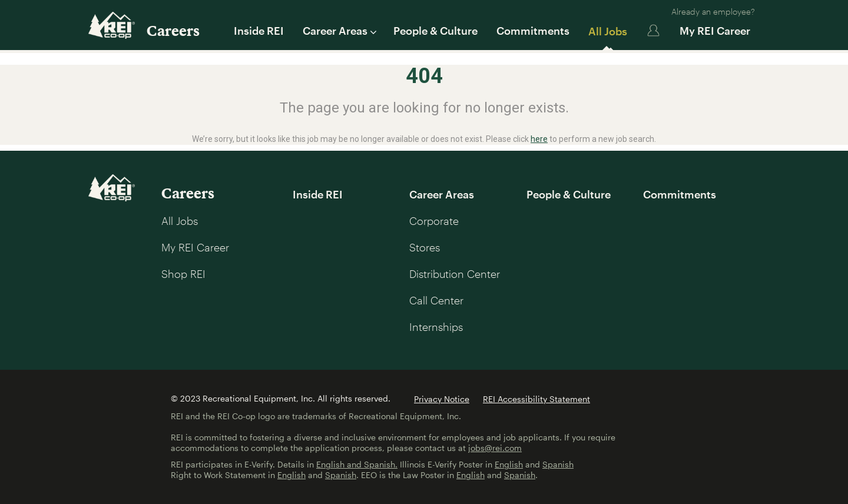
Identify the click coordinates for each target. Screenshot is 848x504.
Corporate (434, 221)
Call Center (436, 300)
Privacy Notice (442, 399)
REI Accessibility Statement (536, 399)
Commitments (533, 31)
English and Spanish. (357, 464)
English (509, 464)
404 (424, 76)
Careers (173, 30)
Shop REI (183, 274)
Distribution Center (455, 274)
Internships (436, 327)
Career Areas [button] (339, 31)
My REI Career (715, 31)
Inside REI (259, 31)
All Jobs (608, 31)
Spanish (558, 464)
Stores (425, 247)
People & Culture (435, 31)
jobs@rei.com (495, 448)
